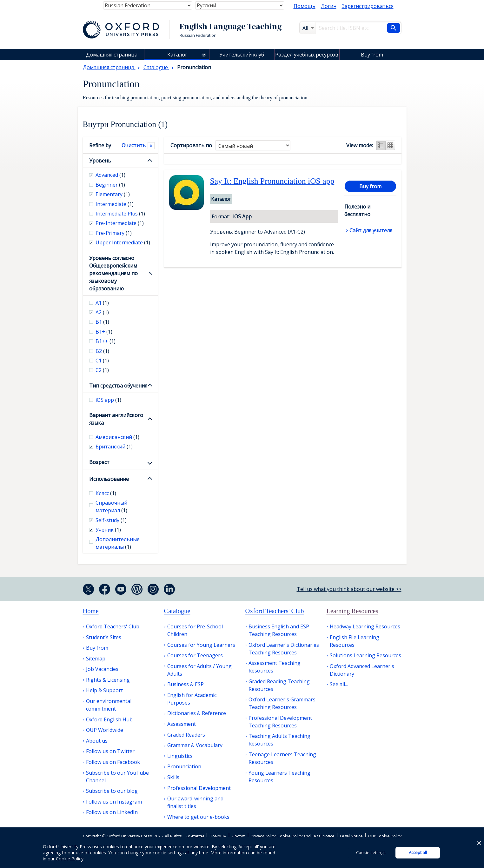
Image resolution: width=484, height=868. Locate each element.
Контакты (195, 836)
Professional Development (199, 788)
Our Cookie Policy (385, 836)
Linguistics (180, 756)
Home (91, 611)
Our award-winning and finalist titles (195, 802)
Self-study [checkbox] (111, 520)
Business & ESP (186, 684)
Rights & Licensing (108, 680)
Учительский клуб (242, 55)
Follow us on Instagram (114, 802)
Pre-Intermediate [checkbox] (120, 223)
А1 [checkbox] (102, 303)
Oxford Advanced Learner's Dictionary (362, 670)
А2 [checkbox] (102, 312)
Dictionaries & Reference (197, 713)
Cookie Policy (70, 859)
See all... (339, 684)
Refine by (100, 145)
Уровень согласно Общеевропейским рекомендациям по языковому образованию (113, 273)
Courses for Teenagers (195, 655)
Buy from (372, 55)
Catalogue (177, 611)
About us (97, 741)
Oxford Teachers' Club (113, 626)
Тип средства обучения (118, 386)
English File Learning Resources (355, 641)
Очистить (134, 145)
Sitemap (96, 659)
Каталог (177, 55)
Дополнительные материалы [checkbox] (118, 543)
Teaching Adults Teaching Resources (279, 740)
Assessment (182, 724)
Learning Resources (352, 611)
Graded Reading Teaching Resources (279, 685)
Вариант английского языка (116, 419)
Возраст (99, 462)
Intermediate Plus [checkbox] (120, 214)
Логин (329, 6)
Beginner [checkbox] (110, 185)
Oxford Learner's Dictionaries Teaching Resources (284, 649)
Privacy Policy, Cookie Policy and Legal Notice (293, 836)
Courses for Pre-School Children (195, 630)
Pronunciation (184, 766)
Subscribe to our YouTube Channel (117, 777)
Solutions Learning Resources (365, 655)
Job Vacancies (102, 669)
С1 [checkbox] (102, 361)
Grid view (390, 145)
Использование (109, 479)
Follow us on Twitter (110, 751)
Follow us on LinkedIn (112, 812)
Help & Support (104, 690)
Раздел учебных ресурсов (307, 55)
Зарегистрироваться (368, 6)
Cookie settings (371, 852)
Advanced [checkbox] (110, 175)
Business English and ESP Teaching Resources (279, 630)
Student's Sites (104, 637)
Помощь (305, 6)
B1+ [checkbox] (104, 332)
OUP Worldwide (105, 730)
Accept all (418, 852)
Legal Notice (351, 836)
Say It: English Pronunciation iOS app (272, 181)
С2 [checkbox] (102, 370)
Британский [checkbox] (114, 447)
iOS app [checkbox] (108, 400)
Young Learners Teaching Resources (279, 777)
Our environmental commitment (109, 705)
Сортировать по (191, 145)
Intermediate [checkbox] (115, 204)
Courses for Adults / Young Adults (199, 670)
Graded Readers (186, 735)
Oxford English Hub (109, 719)
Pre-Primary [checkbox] (114, 233)
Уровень (100, 161)
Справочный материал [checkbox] (111, 507)
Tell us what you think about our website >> (349, 589)
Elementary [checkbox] (113, 194)
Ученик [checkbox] (108, 530)
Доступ (239, 836)
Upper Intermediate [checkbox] (123, 242)
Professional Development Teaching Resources (280, 722)
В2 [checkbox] (102, 351)
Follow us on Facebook (113, 762)
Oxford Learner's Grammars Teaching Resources (282, 703)
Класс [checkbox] (106, 493)
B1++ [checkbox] (106, 341)
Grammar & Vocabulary (195, 745)
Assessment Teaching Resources (275, 667)
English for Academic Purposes (192, 699)
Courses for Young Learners (201, 645)
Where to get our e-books (198, 817)
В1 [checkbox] (102, 322)
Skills (173, 777)
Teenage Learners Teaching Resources (282, 758)
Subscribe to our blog (112, 791)
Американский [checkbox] (117, 437)
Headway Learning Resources (365, 626)
